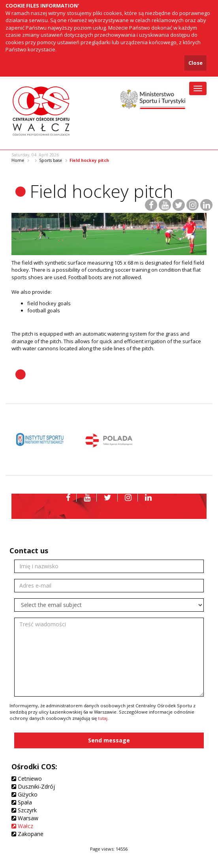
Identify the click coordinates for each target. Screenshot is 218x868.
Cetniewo (27, 779)
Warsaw (25, 818)
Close (195, 63)
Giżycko (24, 794)
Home (18, 160)
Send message (109, 740)
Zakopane (27, 834)
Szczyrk (24, 810)
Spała (22, 802)
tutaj (103, 718)
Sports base (51, 160)
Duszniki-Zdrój (33, 786)
